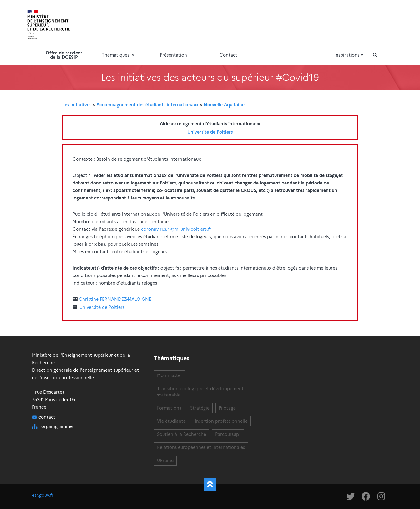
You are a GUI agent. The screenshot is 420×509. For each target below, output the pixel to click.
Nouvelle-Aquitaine (224, 105)
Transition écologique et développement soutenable (200, 392)
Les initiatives (77, 105)
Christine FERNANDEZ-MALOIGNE (115, 299)
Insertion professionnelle (221, 421)
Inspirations (350, 55)
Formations (169, 408)
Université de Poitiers (210, 132)
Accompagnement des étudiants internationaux (147, 105)
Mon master (170, 375)
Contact (228, 55)
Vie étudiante (171, 421)
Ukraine (165, 461)
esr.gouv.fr (43, 495)
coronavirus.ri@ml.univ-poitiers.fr (176, 229)
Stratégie (200, 408)
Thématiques (119, 55)
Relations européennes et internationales (201, 447)
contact (47, 417)
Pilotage (227, 408)
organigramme (57, 426)
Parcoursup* (228, 434)
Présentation (173, 55)
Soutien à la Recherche (182, 434)
